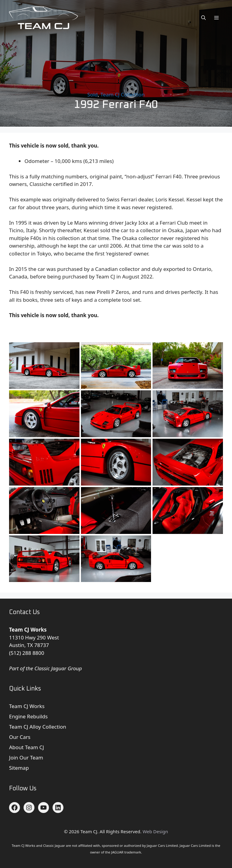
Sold (92, 94)
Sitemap (19, 768)
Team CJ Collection (123, 94)
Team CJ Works (27, 706)
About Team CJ (27, 747)
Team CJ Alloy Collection (38, 727)
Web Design (155, 831)
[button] (203, 18)
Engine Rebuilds (28, 716)
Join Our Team (26, 757)
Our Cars (20, 737)
